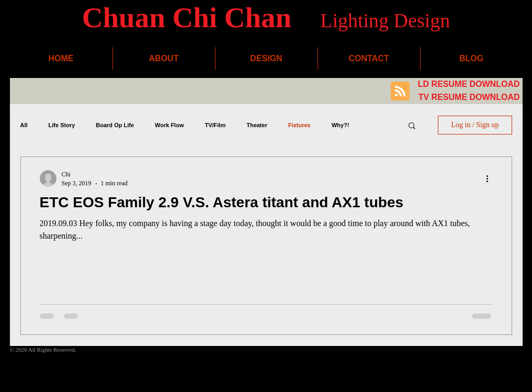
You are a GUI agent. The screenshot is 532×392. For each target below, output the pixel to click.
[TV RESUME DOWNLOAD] (468, 98)
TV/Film (215, 125)
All (24, 125)
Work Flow (169, 125)
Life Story (62, 125)
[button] (412, 126)
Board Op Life (115, 125)
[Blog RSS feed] (400, 92)
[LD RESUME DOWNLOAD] (468, 85)
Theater (257, 125)
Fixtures (299, 125)
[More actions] (491, 178)
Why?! (341, 125)
